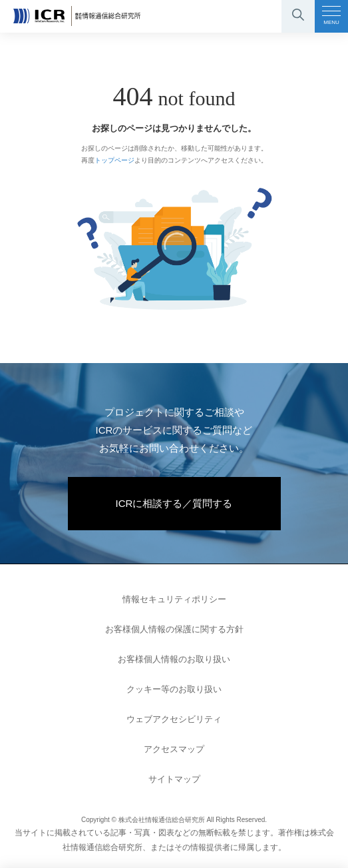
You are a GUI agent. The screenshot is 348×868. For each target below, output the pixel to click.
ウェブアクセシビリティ (174, 719)
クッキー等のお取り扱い (174, 689)
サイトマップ (174, 779)
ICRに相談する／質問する (174, 503)
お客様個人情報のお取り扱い (174, 659)
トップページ (114, 160)
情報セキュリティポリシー (174, 599)
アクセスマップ (174, 749)
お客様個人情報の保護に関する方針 (174, 629)
